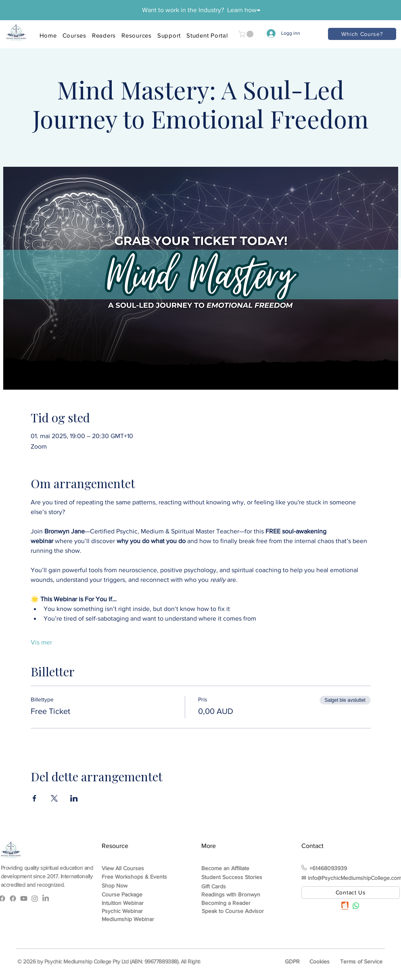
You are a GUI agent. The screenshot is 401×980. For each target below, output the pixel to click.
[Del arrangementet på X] (54, 798)
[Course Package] (133, 894)
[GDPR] (293, 961)
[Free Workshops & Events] (140, 877)
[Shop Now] (133, 886)
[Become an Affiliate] (233, 868)
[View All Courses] (133, 868)
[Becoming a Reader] (239, 903)
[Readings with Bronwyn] (233, 894)
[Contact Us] (351, 893)
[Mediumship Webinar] (133, 919)
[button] (247, 34)
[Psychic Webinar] (133, 911)
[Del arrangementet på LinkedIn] (74, 798)
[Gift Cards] (233, 886)
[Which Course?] (362, 34)
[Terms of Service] (362, 961)
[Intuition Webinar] (133, 903)
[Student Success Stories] (233, 877)
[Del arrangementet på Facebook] (34, 798)
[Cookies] (321, 961)
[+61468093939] (337, 868)
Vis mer (41, 642)
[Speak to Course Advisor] (240, 911)
